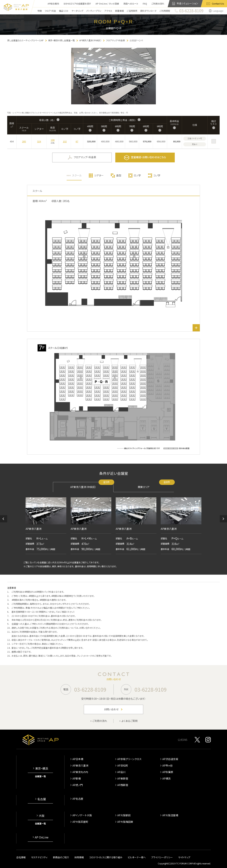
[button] (4, 519)
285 (24, 142)
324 (39, 142)
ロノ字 (137, 175)
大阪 (42, 816)
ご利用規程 (165, 11)
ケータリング (77, 11)
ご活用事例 (132, 11)
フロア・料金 (50, 11)
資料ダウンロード (148, 11)
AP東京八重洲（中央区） (92, 485)
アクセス (108, 11)
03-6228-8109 (90, 689)
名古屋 (42, 799)
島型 (119, 175)
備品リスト (64, 11)
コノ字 (157, 175)
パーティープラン (94, 11)
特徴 (40, 11)
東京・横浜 (42, 768)
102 (65, 142)
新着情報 (119, 11)
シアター (99, 175)
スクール (77, 175)
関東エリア (156, 485)
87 (77, 142)
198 (53, 140)
